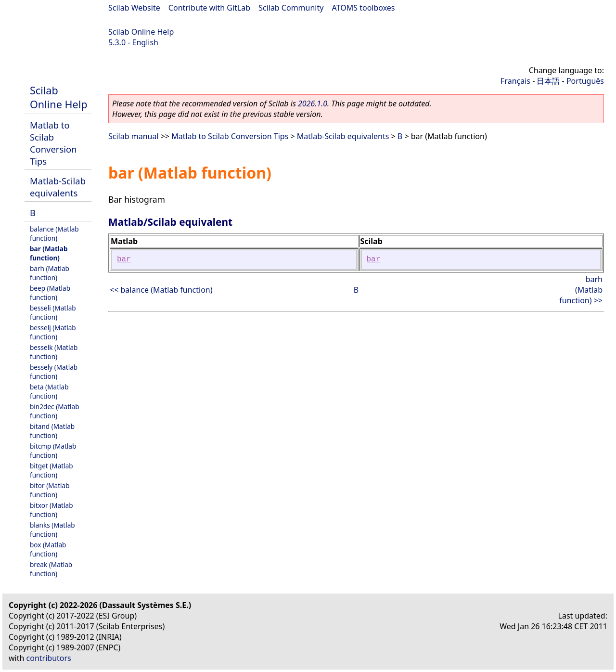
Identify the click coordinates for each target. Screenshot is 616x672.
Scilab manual (134, 136)
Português (585, 81)
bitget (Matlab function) (51, 470)
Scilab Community (291, 8)
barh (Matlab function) (50, 273)
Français (515, 81)
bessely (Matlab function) (54, 372)
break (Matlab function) (51, 569)
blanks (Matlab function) (52, 530)
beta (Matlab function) (49, 391)
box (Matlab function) (48, 549)
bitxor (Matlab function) (51, 510)
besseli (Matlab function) (53, 312)
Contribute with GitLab (209, 8)
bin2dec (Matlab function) (55, 411)
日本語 (548, 81)
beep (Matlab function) (50, 293)
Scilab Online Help (141, 32)
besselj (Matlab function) (53, 332)
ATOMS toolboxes (364, 8)
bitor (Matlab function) (50, 490)
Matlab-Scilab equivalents (58, 187)
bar (124, 259)
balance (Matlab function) (54, 233)
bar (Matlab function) (49, 253)
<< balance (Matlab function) (161, 290)
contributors (49, 658)
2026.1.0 (313, 103)
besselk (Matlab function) (54, 352)
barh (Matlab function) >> (581, 290)
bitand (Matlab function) (52, 431)
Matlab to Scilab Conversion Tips (53, 143)
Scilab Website (134, 8)
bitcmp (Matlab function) (53, 451)
